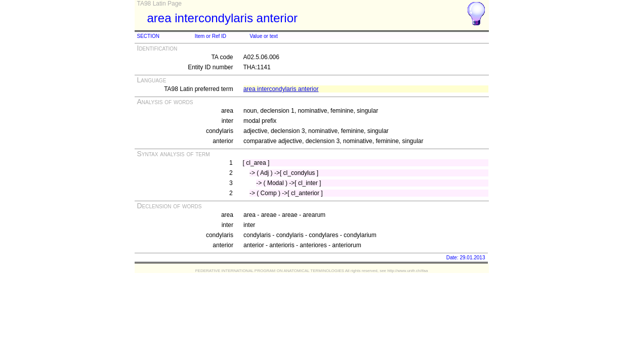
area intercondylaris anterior (281, 89)
